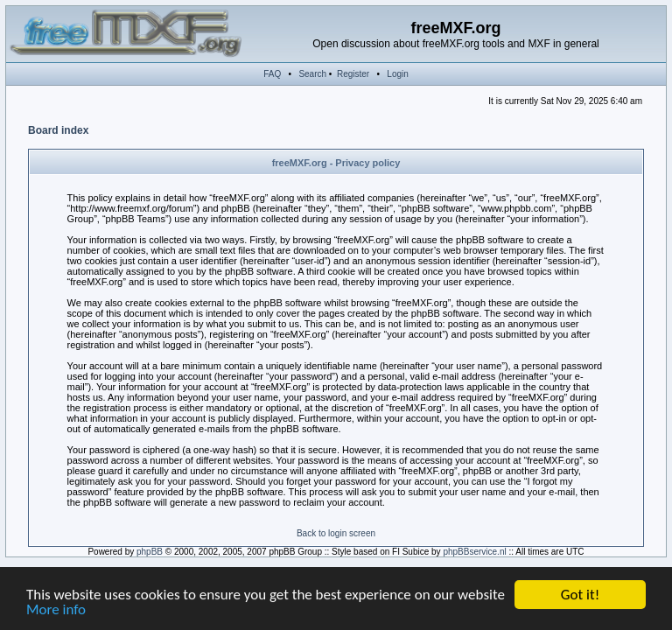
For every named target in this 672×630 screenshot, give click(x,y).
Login (397, 74)
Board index (58, 130)
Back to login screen (336, 533)
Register (353, 74)
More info (56, 610)
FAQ (272, 74)
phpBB (150, 552)
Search (312, 74)
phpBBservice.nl (474, 552)
